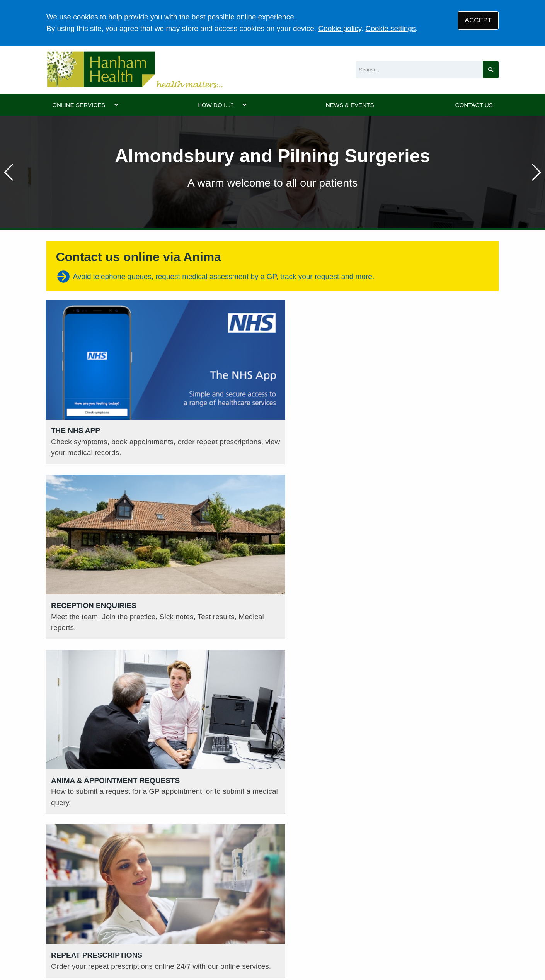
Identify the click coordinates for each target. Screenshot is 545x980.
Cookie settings (391, 28)
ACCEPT (478, 20)
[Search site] (491, 70)
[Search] (419, 70)
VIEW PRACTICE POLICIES (327, 826)
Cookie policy (340, 28)
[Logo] (135, 70)
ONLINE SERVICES (79, 105)
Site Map (328, 925)
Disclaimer (217, 925)
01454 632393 (186, 823)
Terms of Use (114, 925)
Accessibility (258, 925)
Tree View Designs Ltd (86, 950)
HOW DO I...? (216, 105)
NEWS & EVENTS (350, 105)
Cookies (295, 925)
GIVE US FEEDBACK (433, 826)
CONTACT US (474, 105)
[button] (536, 172)
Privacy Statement (168, 925)
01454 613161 (70, 811)
